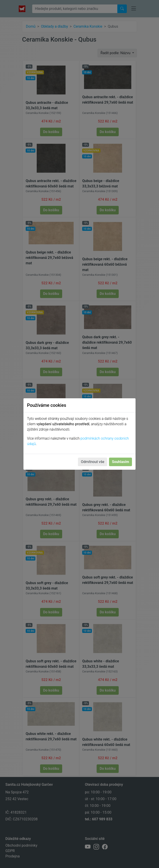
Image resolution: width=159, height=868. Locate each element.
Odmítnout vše (93, 462)
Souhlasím (120, 462)
